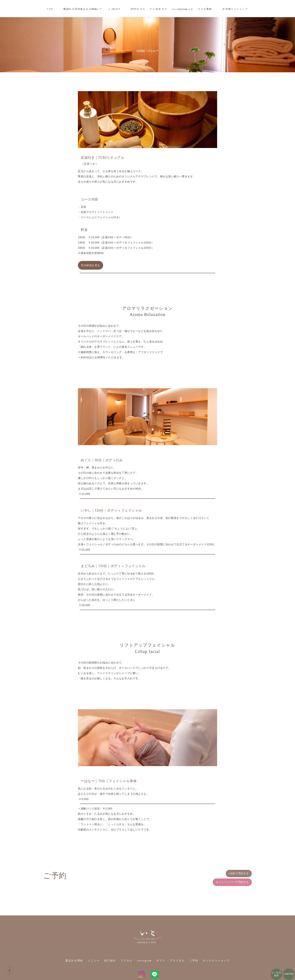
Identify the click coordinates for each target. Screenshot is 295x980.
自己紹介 (109, 943)
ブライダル (139, 9)
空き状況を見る (90, 248)
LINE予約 (289, 974)
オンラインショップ (237, 9)
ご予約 (209, 9)
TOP (48, 9)
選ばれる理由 (71, 9)
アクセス (162, 9)
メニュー (96, 9)
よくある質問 (276, 974)
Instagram (186, 9)
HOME (141, 34)
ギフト (116, 9)
